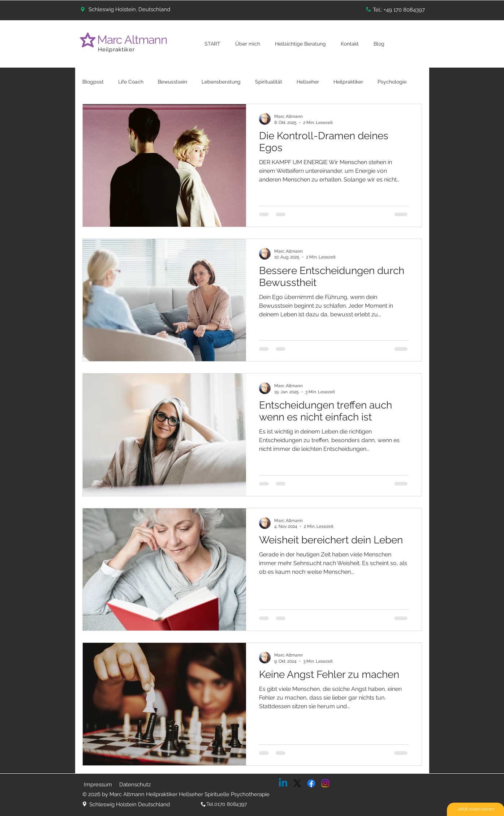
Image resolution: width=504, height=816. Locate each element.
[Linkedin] (283, 783)
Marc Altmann (134, 40)
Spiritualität (269, 82)
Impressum (98, 785)
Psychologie (392, 82)
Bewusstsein (173, 82)
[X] (297, 783)
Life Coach (131, 82)
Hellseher (308, 82)
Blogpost (93, 82)
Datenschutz (135, 785)
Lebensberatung (221, 82)
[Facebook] (311, 783)
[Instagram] (325, 783)
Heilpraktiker (117, 50)
